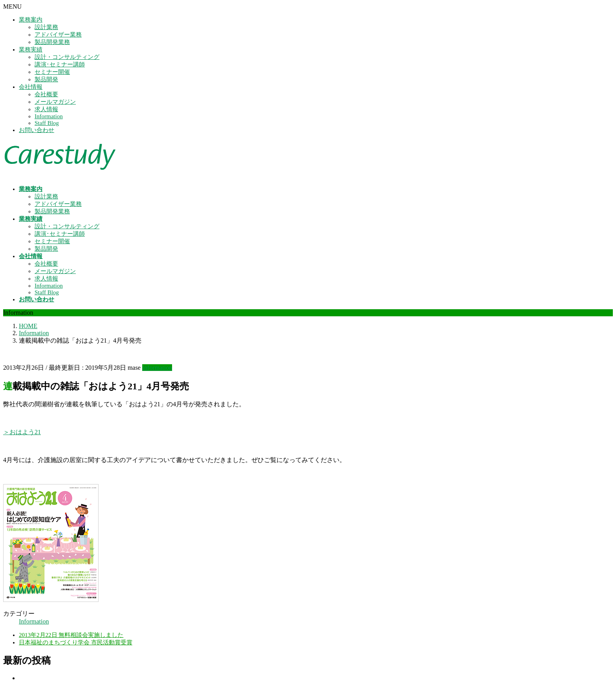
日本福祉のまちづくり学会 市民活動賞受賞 (76, 642)
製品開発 (46, 79)
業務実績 (31, 50)
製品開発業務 (52, 42)
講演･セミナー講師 (60, 64)
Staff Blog (47, 123)
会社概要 (46, 94)
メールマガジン (55, 102)
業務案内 (31, 20)
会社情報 (31, 87)
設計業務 (46, 27)
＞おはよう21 (22, 432)
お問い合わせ (37, 130)
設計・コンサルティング (67, 57)
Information (49, 116)
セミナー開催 (52, 72)
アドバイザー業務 (58, 35)
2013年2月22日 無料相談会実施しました (71, 635)
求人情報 (46, 109)
